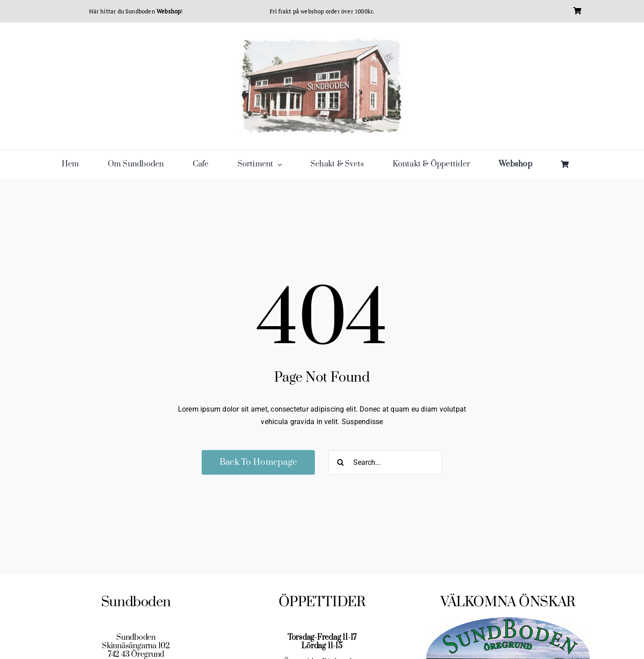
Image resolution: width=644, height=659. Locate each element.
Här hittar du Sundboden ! (136, 11)
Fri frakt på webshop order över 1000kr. (322, 11)
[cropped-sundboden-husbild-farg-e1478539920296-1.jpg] (322, 40)
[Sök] (341, 462)
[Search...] (385, 462)
